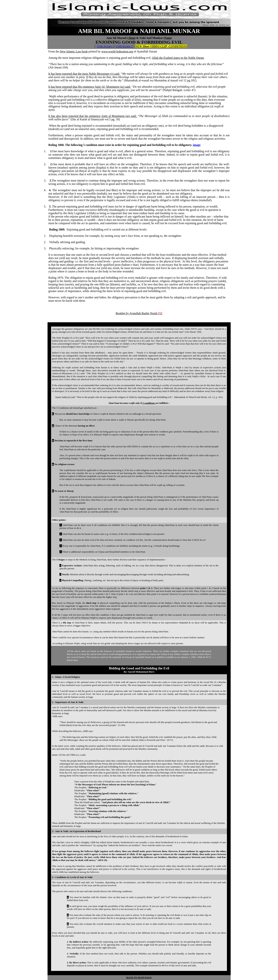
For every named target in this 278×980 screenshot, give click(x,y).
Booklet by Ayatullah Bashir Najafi (139, 313)
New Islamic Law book (74, 51)
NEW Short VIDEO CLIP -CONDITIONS (161, 46)
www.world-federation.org (117, 51)
